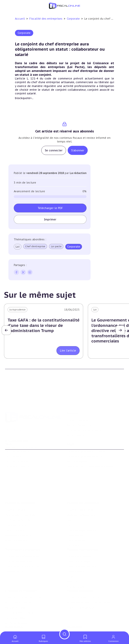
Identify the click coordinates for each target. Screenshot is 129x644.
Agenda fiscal (13, 627)
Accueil (20, 19)
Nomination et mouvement (83, 621)
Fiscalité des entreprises (46, 19)
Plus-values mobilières (18, 545)
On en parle (75, 614)
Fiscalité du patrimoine (20, 484)
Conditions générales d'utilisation (87, 441)
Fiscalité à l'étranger (79, 545)
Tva (69, 502)
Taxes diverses (75, 517)
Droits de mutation (16, 507)
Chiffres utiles (14, 621)
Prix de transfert (77, 570)
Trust (70, 560)
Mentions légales (77, 451)
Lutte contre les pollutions (83, 583)
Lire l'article (68, 350)
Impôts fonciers (14, 512)
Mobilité (72, 565)
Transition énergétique (80, 593)
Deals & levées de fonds (81, 627)
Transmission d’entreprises (23, 533)
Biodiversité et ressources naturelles (89, 588)
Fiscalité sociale (76, 522)
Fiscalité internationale (83, 533)
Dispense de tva (14, 555)
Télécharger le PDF (50, 208)
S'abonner (78, 150)
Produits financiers (16, 522)
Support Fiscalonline (79, 410)
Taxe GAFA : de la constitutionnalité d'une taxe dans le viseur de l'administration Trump (44, 325)
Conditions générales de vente (85, 446)
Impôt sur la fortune (17, 502)
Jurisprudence (17, 310)
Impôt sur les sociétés (80, 491)
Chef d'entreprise (35, 246)
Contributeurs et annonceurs (84, 415)
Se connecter (54, 150)
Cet (69, 507)
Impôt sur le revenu (17, 491)
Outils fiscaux (14, 614)
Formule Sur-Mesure (17, 456)
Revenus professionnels (81, 496)
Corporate (74, 19)
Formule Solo (13, 446)
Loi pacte (56, 246)
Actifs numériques (16, 609)
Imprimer (50, 219)
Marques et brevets (16, 593)
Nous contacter (76, 420)
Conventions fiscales (79, 540)
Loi (18, 247)
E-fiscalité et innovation (21, 576)
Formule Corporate (16, 451)
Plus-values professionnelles (22, 540)
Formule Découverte (17, 441)
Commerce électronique (19, 598)
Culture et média (15, 604)
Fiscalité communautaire (82, 550)
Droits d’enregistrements (82, 512)
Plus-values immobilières (20, 496)
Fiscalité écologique (80, 576)
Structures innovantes (18, 588)
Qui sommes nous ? (79, 405)
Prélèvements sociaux (18, 517)
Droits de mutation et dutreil (22, 550)
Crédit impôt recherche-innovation (25, 583)
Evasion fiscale (76, 555)
